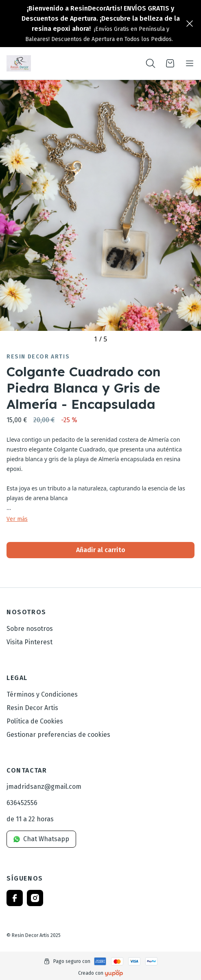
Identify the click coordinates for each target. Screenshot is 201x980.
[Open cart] (170, 63)
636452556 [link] (22, 803)
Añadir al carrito (101, 550)
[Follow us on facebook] (15, 898)
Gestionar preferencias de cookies (58, 735)
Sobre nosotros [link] (30, 629)
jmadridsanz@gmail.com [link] (44, 787)
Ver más (17, 519)
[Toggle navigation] (190, 63)
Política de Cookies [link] (35, 721)
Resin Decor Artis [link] (38, 357)
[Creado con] (114, 973)
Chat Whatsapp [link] (41, 839)
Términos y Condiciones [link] (42, 694)
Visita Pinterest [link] (29, 642)
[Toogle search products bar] (151, 63)
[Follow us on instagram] (35, 898)
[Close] (190, 24)
